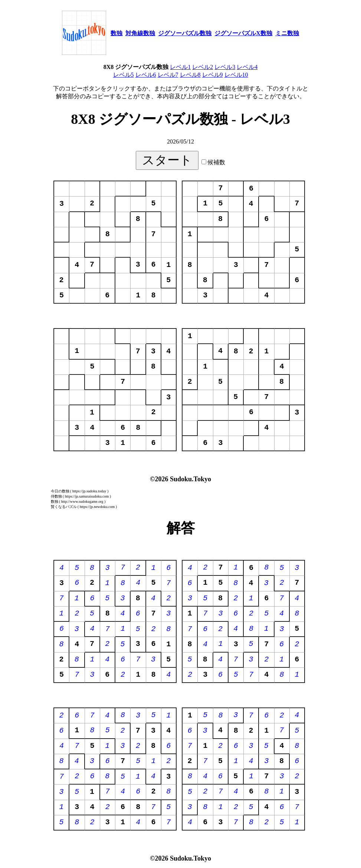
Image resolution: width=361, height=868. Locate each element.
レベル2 (203, 67)
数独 (116, 33)
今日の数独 (60, 491)
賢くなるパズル (64, 507)
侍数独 (56, 496)
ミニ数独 (287, 33)
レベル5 (124, 75)
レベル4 (247, 67)
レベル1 (180, 67)
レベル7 (168, 75)
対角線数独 (140, 33)
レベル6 (146, 75)
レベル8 (190, 75)
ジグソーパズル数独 (185, 33)
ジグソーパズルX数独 (243, 33)
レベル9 (213, 75)
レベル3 (225, 67)
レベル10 (236, 75)
